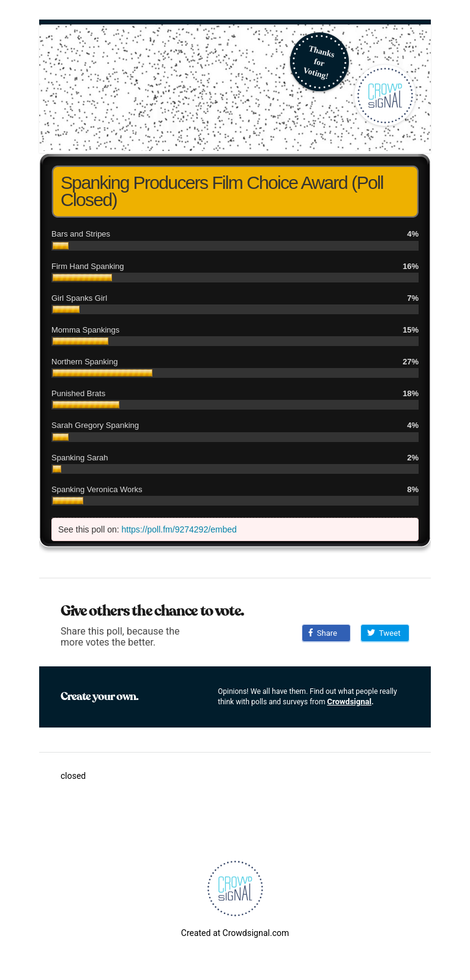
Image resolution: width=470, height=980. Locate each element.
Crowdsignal (349, 702)
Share (323, 633)
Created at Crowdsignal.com (235, 933)
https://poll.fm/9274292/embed (179, 529)
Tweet (384, 633)
